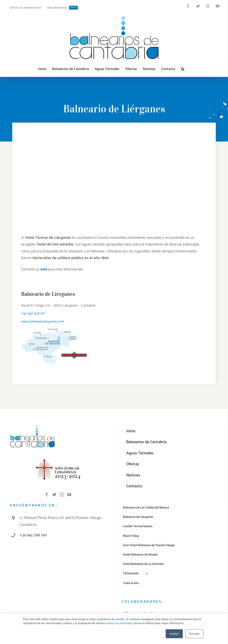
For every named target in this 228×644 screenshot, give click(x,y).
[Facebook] (47, 494)
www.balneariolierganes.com (43, 322)
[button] (183, 69)
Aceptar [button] (174, 634)
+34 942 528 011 (33, 314)
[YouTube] (69, 494)
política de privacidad (119, 623)
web (44, 269)
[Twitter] (54, 494)
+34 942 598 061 (33, 535)
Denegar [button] (194, 634)
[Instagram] (62, 494)
